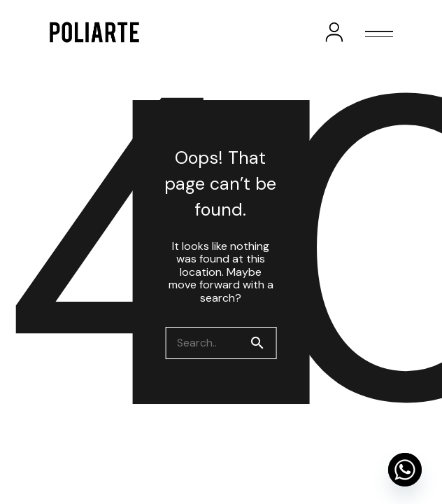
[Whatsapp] (405, 470)
